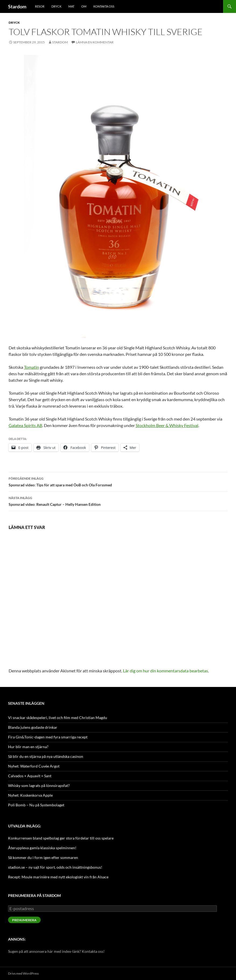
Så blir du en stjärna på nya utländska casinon (46, 756)
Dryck (56, 6)
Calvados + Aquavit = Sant (30, 776)
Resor (40, 6)
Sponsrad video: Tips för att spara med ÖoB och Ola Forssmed (118, 481)
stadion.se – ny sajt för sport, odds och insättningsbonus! (55, 867)
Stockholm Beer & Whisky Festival (167, 425)
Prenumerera (24, 920)
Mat (71, 6)
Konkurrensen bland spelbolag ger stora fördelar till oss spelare (61, 838)
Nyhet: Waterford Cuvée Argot (34, 766)
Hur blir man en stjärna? (28, 747)
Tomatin (31, 367)
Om (84, 6)
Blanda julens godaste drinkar (33, 727)
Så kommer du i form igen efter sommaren (43, 857)
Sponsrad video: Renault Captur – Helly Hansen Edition (118, 501)
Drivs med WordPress (23, 973)
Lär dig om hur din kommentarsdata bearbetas (165, 671)
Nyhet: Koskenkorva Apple (30, 795)
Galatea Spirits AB (25, 425)
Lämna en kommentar (95, 42)
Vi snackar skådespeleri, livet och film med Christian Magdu (58, 718)
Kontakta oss (104, 6)
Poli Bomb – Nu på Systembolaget (36, 805)
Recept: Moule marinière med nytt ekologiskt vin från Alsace (58, 877)
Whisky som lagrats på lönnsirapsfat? (39, 785)
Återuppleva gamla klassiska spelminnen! (42, 848)
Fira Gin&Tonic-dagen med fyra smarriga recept (48, 737)
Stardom (17, 6)
